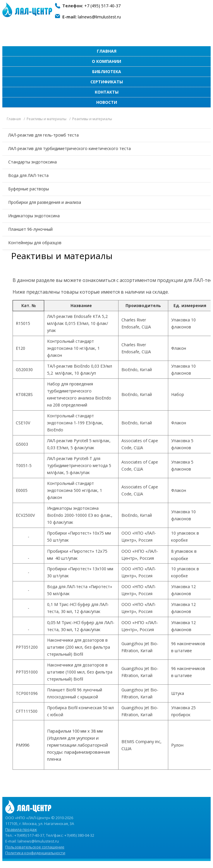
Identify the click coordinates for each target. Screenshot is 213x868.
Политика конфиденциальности (35, 853)
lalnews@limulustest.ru (99, 17)
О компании (106, 61)
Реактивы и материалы (47, 119)
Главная (107, 51)
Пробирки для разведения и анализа (45, 202)
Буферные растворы (29, 189)
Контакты (107, 92)
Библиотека (107, 72)
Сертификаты (107, 82)
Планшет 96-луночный (30, 229)
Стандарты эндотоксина (32, 162)
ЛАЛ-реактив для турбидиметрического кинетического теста (69, 148)
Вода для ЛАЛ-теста (28, 175)
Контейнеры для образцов (35, 243)
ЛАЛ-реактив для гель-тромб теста (43, 135)
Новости (107, 102)
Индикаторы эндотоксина (34, 216)
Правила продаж (21, 829)
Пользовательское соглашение (35, 847)
